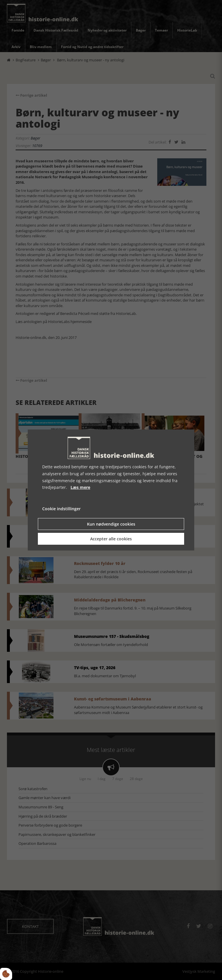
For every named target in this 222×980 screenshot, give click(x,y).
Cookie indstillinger (61, 509)
